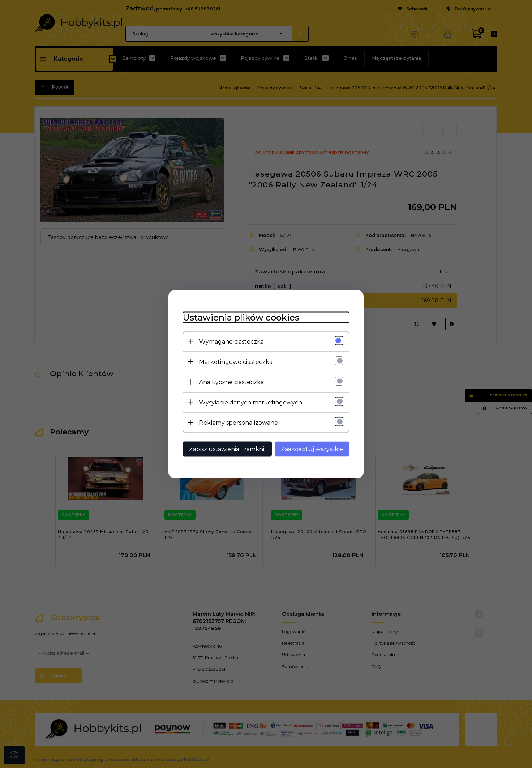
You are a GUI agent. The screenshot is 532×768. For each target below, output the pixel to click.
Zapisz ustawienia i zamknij (227, 449)
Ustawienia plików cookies (241, 317)
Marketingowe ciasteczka (236, 362)
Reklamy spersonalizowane (239, 422)
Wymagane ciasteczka (231, 341)
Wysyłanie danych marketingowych (251, 402)
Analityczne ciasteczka (231, 382)
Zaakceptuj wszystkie (312, 449)
